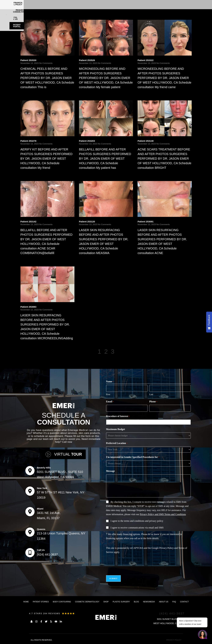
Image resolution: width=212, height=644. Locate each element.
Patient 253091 (146, 222)
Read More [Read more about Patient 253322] (144, 93)
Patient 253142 (28, 222)
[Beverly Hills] (30, 471)
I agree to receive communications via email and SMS (137, 528)
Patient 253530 (28, 60)
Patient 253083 (28, 307)
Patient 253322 (146, 60)
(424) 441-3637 (47, 554)
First (108, 394)
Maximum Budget (116, 429)
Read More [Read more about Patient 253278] (27, 174)
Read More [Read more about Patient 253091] (144, 259)
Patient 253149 (146, 141)
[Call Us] (30, 553)
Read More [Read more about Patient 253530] (27, 93)
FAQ (174, 602)
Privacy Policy (166, 548)
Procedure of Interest (118, 416)
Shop (106, 602)
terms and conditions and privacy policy (144, 521)
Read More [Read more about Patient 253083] (27, 344)
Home (26, 602)
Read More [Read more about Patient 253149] (144, 174)
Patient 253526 (87, 60)
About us (164, 602)
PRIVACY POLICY (174, 640)
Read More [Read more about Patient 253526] (85, 93)
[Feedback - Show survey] (209, 322)
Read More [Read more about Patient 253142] (27, 259)
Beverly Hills (44, 468)
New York (42, 488)
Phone (153, 402)
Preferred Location (117, 443)
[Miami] (30, 512)
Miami (40, 509)
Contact (184, 602)
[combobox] (149, 422)
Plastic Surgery (121, 602)
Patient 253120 (87, 222)
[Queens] (30, 532)
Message (111, 471)
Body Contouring (62, 602)
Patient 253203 (87, 141)
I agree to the (137, 521)
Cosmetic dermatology (87, 602)
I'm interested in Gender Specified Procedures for (133, 457)
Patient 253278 (28, 141)
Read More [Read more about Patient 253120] (85, 259)
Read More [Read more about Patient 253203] (85, 174)
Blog (136, 602)
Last (151, 394)
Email (110, 402)
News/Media (149, 602)
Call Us (41, 550)
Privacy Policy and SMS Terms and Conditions (163, 514)
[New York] (30, 491)
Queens (41, 529)
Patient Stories (41, 602)
